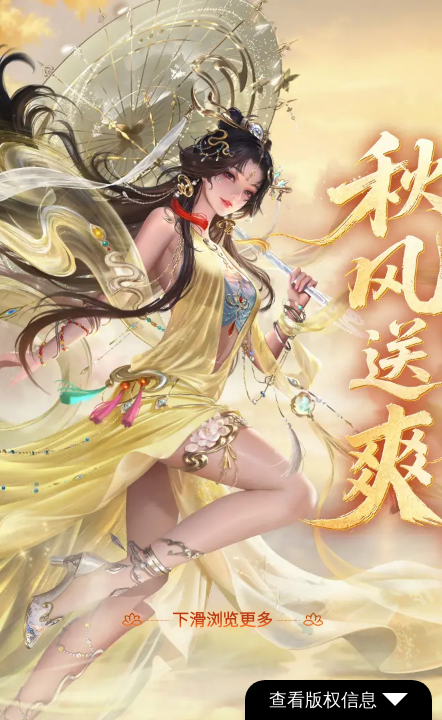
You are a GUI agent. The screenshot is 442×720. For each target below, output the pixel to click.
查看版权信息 (338, 700)
